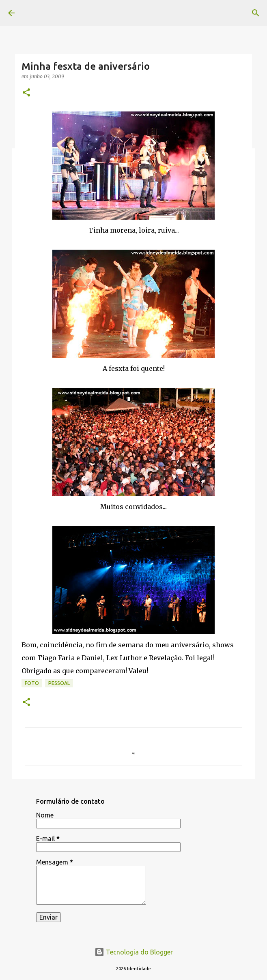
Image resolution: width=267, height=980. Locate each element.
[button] (26, 93)
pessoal (59, 683)
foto (32, 683)
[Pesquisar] (256, 13)
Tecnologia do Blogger (134, 952)
